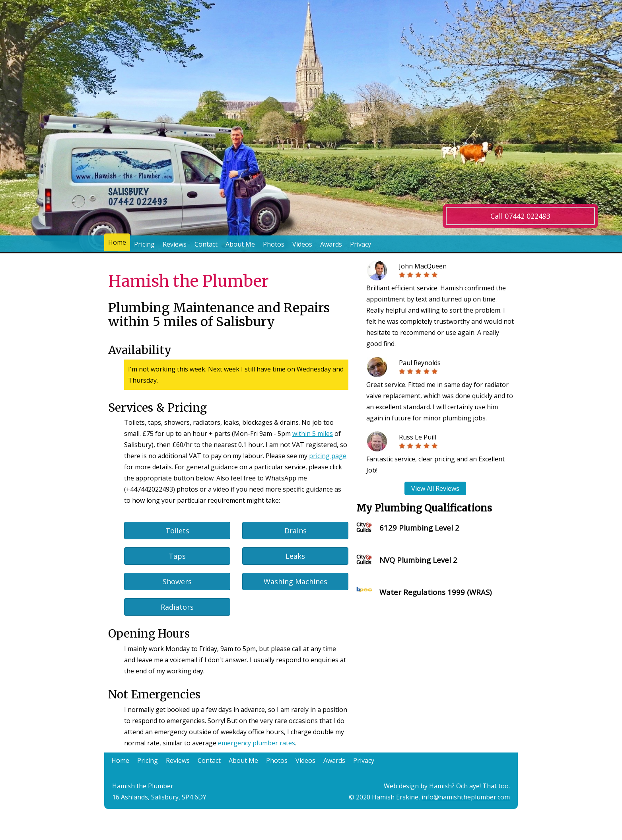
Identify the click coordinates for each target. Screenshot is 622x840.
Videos (302, 244)
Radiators (177, 607)
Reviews (175, 244)
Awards (331, 244)
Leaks (295, 556)
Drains (295, 531)
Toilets (177, 531)
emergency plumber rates (257, 743)
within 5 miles (313, 434)
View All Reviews (435, 488)
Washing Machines (295, 581)
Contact (206, 244)
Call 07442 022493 (520, 216)
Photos (274, 244)
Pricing (144, 244)
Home (117, 244)
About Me (240, 244)
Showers (177, 581)
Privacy (361, 244)
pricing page (328, 456)
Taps (177, 556)
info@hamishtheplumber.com (466, 797)
